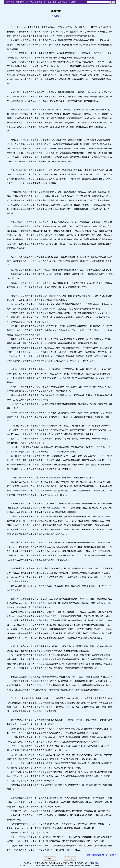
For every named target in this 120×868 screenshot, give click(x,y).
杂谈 (13, 2)
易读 (8, 2)
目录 (50, 858)
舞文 (17, 2)
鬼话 (22, 2)
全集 (55, 2)
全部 (59, 2)
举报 (96, 863)
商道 (41, 2)
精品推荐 (72, 2)
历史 (50, 2)
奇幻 (36, 2)
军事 (45, 2)
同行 (31, 2)
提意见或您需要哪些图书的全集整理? (101, 855)
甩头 (58, 16)
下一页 (70, 858)
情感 (27, 2)
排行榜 (65, 2)
